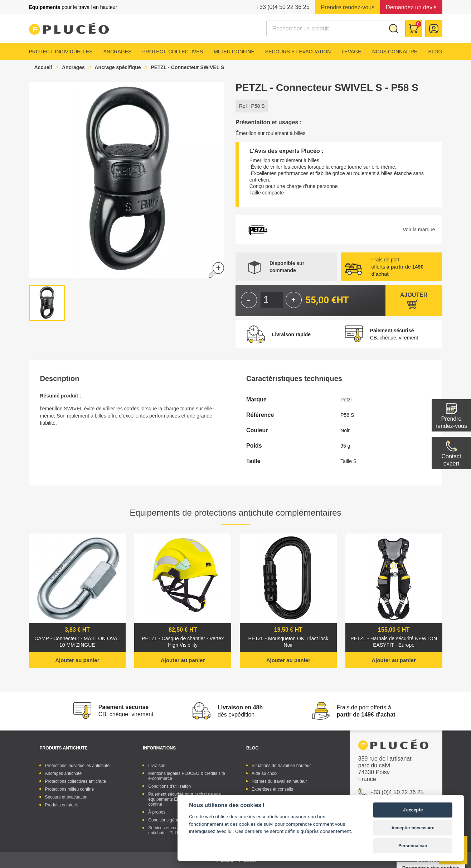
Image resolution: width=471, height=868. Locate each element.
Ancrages (118, 52)
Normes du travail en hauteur (279, 781)
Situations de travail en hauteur (281, 766)
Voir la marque (419, 230)
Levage (352, 52)
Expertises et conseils (272, 789)
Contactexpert (451, 460)
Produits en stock (62, 805)
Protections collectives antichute (76, 781)
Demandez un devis (411, 7)
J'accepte (413, 810)
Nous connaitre (395, 52)
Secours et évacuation (298, 52)
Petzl (346, 400)
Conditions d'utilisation (169, 786)
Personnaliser (413, 846)
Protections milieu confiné (70, 789)
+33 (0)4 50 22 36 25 (283, 7)
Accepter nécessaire (413, 828)
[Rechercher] (334, 29)
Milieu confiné (234, 52)
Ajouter (414, 295)
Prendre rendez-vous (348, 7)
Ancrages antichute (64, 773)
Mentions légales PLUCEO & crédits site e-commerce (187, 776)
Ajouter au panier (77, 660)
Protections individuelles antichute (77, 766)
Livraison (157, 766)
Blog (435, 52)
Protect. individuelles (61, 52)
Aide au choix (264, 773)
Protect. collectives (173, 52)
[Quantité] (272, 300)
